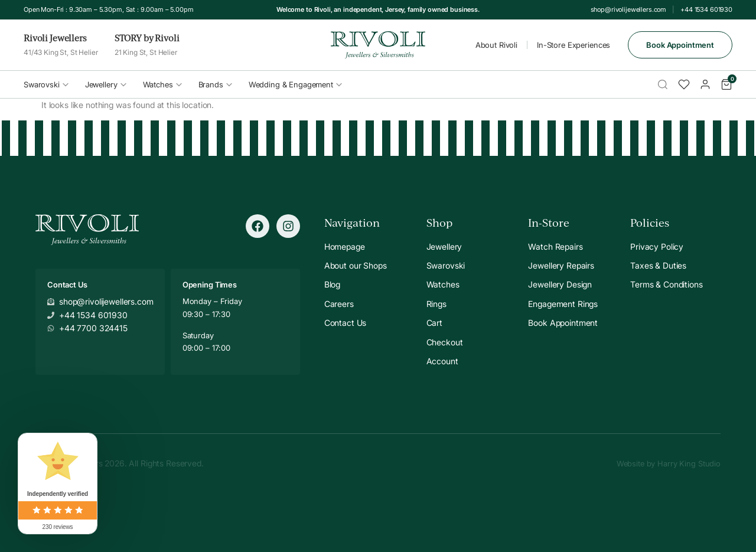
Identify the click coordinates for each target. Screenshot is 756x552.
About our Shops (356, 265)
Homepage (345, 246)
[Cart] (726, 84)
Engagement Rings (563, 304)
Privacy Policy (657, 246)
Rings (436, 304)
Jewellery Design (560, 284)
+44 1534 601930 (706, 9)
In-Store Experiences (573, 45)
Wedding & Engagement (295, 84)
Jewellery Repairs (561, 265)
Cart (434, 323)
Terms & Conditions (666, 284)
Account (442, 361)
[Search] (663, 84)
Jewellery (106, 84)
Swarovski (46, 84)
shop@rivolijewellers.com (629, 9)
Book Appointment (680, 45)
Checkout (445, 342)
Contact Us (346, 323)
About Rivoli (496, 45)
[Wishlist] (684, 84)
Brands (215, 84)
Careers (339, 304)
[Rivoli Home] (378, 45)
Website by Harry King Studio (669, 463)
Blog (332, 284)
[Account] (705, 84)
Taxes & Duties (658, 265)
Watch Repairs (555, 246)
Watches (162, 84)
